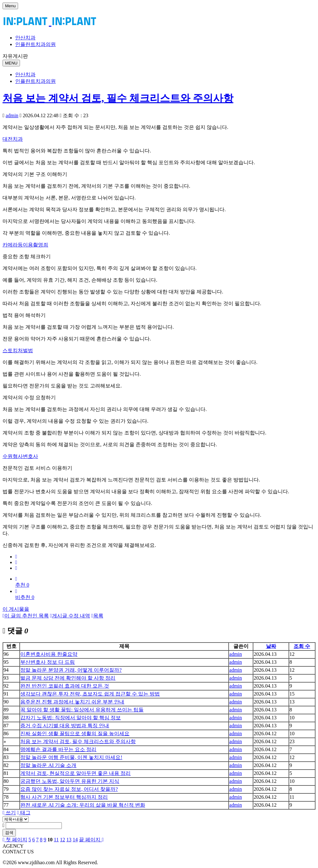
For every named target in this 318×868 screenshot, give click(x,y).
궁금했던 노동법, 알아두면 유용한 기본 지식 (70, 781)
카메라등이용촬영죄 (25, 245)
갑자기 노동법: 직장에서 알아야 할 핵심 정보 (70, 718)
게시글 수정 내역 (70, 616)
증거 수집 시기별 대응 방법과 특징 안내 (65, 726)
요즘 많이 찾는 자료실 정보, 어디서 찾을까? (69, 789)
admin (12, 115)
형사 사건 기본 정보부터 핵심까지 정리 (64, 797)
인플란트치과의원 (36, 44)
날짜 (271, 646)
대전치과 (13, 139)
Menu (10, 6)
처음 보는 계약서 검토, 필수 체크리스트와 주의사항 (118, 98)
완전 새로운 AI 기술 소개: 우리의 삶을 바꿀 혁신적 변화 (83, 805)
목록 (97, 616)
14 (75, 840)
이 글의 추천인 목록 (26, 616)
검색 (9, 833)
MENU (11, 63)
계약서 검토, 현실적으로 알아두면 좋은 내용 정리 (75, 773)
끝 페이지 (91, 840)
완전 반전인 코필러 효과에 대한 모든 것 (65, 686)
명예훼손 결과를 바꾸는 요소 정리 (58, 749)
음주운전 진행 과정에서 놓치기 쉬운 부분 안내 (72, 702)
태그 (24, 813)
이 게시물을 (16, 609)
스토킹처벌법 (18, 350)
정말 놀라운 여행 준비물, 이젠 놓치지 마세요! (71, 757)
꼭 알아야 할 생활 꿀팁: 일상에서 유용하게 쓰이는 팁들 (82, 710)
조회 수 (302, 646)
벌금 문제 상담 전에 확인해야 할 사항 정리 (68, 678)
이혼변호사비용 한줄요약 (49, 654)
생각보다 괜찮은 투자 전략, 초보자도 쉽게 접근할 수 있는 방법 (90, 694)
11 (56, 840)
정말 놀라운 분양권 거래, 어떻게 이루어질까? (71, 670)
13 (69, 840)
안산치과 (25, 38)
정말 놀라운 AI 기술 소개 (48, 765)
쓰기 (9, 813)
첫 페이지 (15, 840)
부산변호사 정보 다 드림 (48, 662)
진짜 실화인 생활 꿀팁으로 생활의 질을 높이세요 (75, 733)
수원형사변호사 (20, 456)
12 (62, 840)
